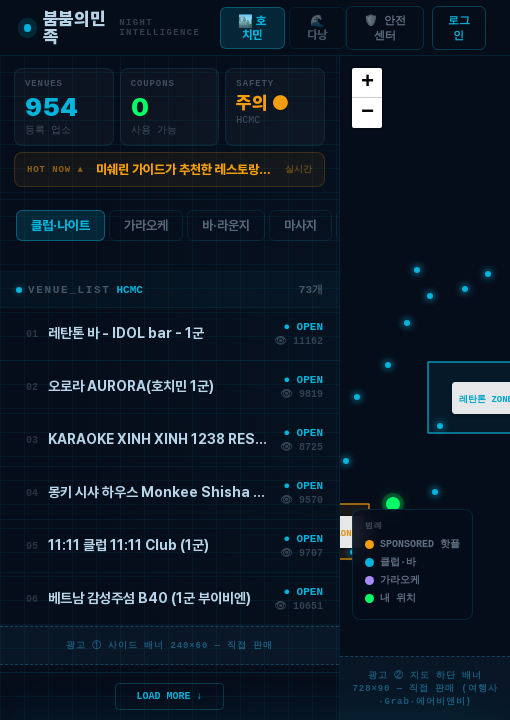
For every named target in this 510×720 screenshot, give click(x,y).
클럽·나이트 (60, 229)
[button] (417, 270)
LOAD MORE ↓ (170, 695)
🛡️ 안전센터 (385, 27)
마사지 (300, 229)
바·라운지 (226, 229)
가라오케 (146, 229)
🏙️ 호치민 (252, 28)
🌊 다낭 (317, 28)
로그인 (459, 27)
